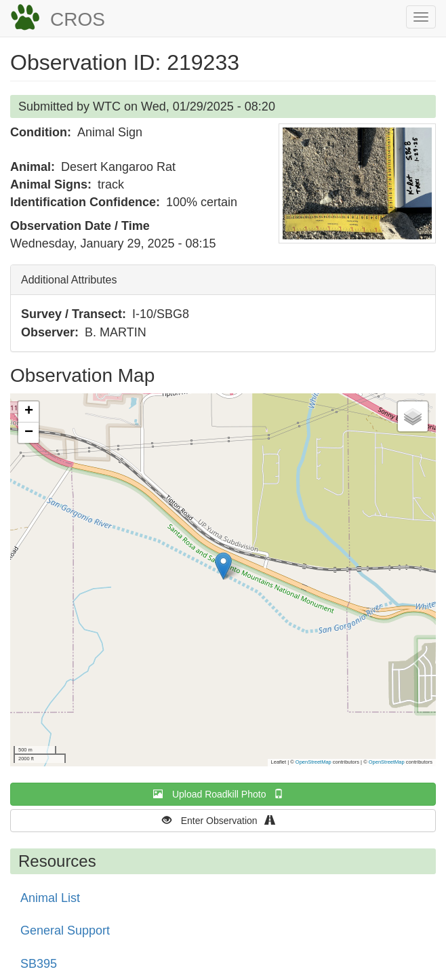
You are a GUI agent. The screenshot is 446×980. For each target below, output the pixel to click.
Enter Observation (223, 820)
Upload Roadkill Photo (223, 794)
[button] (357, 183)
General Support (65, 930)
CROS (78, 19)
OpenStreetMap (313, 762)
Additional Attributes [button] (69, 280)
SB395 (39, 964)
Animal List (50, 898)
